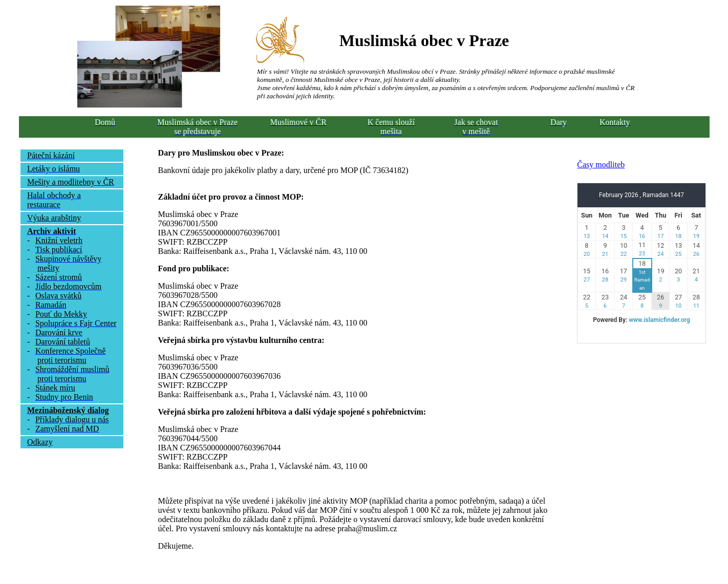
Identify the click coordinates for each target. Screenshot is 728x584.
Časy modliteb (601, 165)
